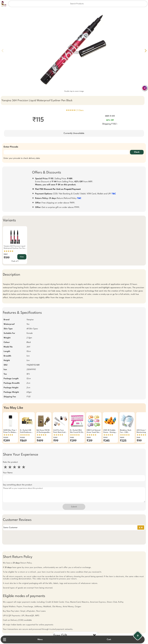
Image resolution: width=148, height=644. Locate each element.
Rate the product (9, 462)
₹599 (87, 438)
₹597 (4, 254)
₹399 (5, 441)
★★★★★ (7, 251)
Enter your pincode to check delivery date (20, 158)
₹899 (121, 438)
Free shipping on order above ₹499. (55, 203)
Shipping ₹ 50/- (111, 124)
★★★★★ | (75, 110)
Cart (111, 639)
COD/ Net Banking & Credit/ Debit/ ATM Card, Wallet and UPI (76, 194)
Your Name (6, 473)
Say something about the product (16, 485)
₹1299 (4, 438)
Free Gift (59, 623)
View (20, 257)
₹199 (5, 258)
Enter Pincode (10, 147)
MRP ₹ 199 (111, 116)
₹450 (71, 438)
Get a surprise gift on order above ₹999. (57, 207)
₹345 (105, 441)
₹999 (37, 438)
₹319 (88, 441)
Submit (74, 507)
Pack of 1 (14, 261)
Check (138, 152)
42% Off (111, 120)
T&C (114, 194)
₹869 (22, 441)
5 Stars (81, 110)
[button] (146, 51)
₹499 (39, 441)
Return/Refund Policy (58, 198)
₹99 (54, 441)
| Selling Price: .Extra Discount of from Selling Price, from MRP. (64, 182)
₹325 (122, 441)
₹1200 (21, 438)
